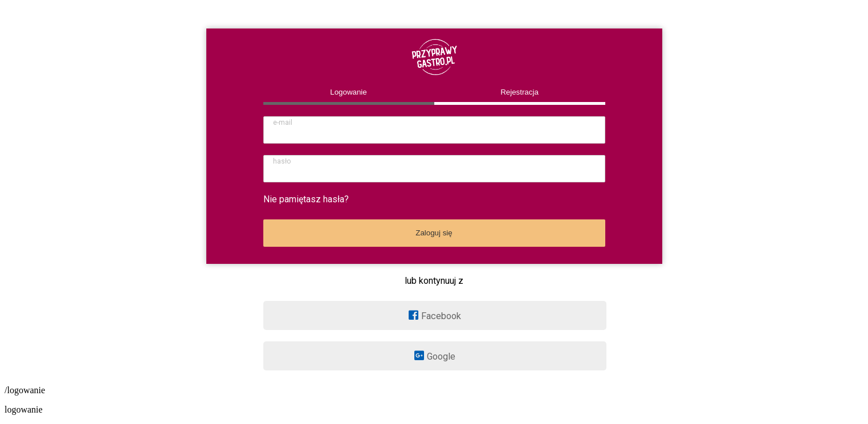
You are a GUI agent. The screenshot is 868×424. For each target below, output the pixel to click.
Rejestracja (519, 92)
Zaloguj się (434, 233)
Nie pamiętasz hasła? (306, 199)
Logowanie (348, 92)
